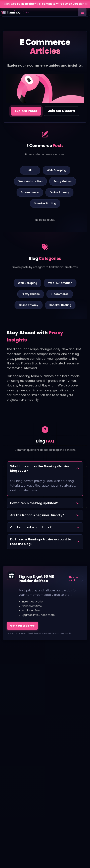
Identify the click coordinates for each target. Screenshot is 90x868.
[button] (45, 469)
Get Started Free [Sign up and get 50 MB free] (22, 626)
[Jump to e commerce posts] (26, 111)
